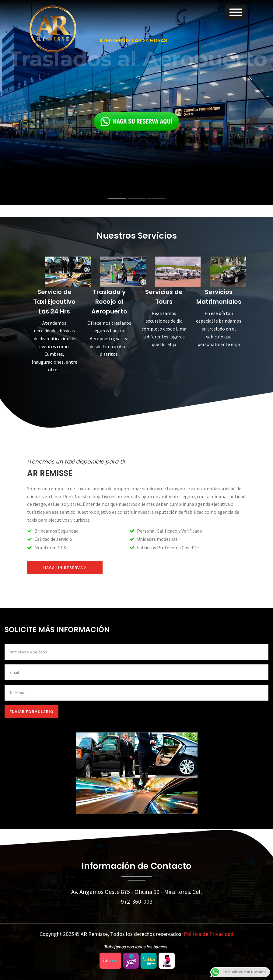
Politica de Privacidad (209, 934)
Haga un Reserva (65, 568)
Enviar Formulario (32, 712)
